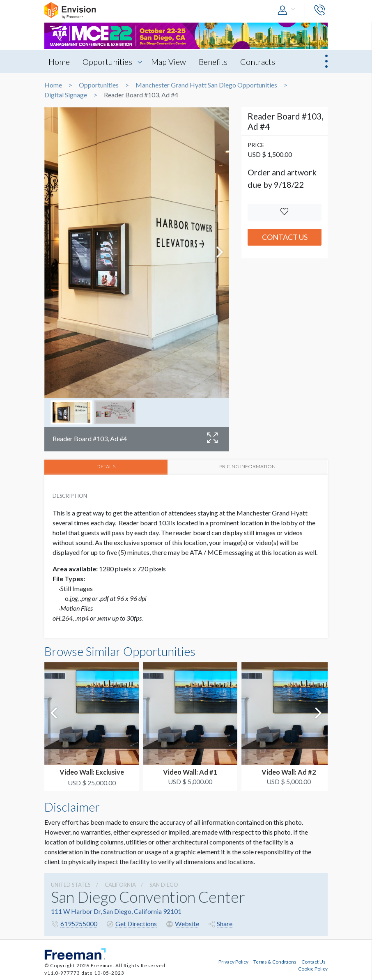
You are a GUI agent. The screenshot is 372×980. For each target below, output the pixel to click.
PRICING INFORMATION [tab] (248, 467)
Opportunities (108, 62)
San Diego (164, 884)
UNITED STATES (71, 884)
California (120, 884)
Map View (170, 62)
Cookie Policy (313, 968)
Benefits (215, 62)
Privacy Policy (233, 961)
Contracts (261, 62)
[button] (288, 10)
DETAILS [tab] (106, 467)
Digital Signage (66, 95)
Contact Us (285, 237)
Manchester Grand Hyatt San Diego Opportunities (206, 85)
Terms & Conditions (275, 961)
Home (59, 62)
